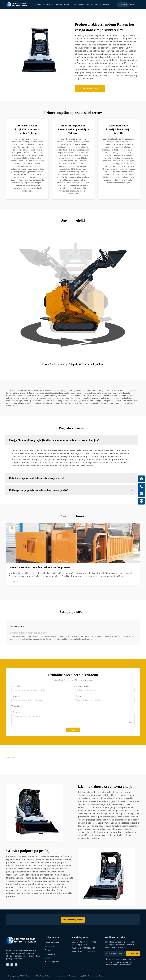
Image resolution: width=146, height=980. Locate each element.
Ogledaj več (14, 581)
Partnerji (48, 951)
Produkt (48, 5)
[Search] (123, 5)
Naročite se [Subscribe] (133, 954)
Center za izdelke (52, 943)
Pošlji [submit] (73, 730)
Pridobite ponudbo (90, 88)
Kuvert (67, 5)
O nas (74, 5)
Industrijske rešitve (53, 947)
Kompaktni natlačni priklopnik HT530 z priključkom (73, 364)
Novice (82, 5)
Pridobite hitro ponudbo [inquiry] (73, 920)
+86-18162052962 (87, 948)
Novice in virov (51, 955)
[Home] (17, 5)
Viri (90, 5)
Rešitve (59, 5)
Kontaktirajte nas (102, 5)
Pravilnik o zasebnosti (96, 976)
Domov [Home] (38, 5)
